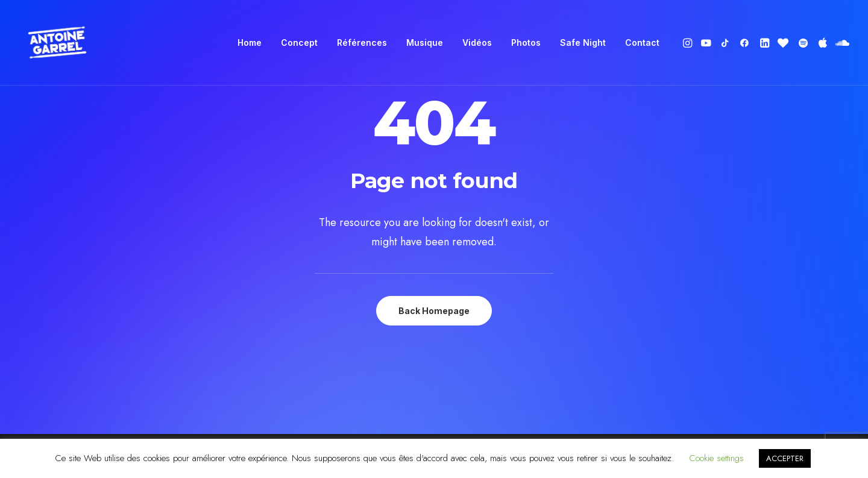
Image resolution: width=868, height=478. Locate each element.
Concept (299, 42)
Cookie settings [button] (716, 458)
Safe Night (583, 42)
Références (362, 42)
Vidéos (477, 42)
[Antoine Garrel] (57, 43)
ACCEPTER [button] (785, 458)
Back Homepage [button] (434, 311)
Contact (642, 42)
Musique (425, 42)
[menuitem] (250, 43)
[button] (689, 43)
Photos (526, 42)
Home (250, 42)
